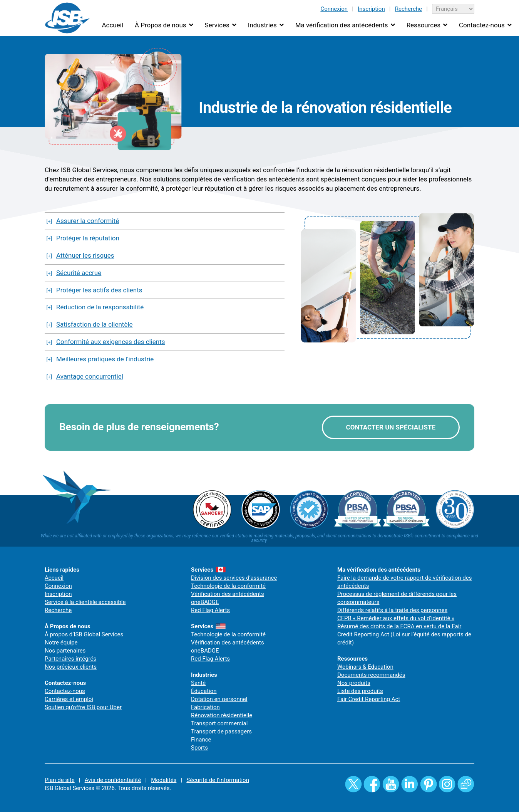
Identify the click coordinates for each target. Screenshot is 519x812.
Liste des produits (360, 691)
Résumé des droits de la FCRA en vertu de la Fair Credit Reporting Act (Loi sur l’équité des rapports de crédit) (404, 634)
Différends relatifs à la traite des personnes (392, 610)
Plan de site (60, 780)
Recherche (409, 9)
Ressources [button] (424, 25)
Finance (201, 740)
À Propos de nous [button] (161, 25)
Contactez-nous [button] (482, 25)
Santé (198, 683)
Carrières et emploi (69, 699)
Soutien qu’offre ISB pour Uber (83, 707)
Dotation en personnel (219, 699)
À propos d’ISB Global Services (84, 634)
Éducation (204, 691)
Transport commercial (219, 723)
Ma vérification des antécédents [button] (342, 25)
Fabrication (205, 707)
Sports (199, 748)
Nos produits (354, 683)
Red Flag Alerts (210, 610)
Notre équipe (61, 643)
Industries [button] (262, 25)
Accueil (112, 25)
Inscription (371, 9)
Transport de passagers (221, 731)
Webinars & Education (365, 667)
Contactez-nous (65, 691)
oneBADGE (205, 602)
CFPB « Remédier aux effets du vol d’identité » (396, 618)
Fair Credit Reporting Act (369, 699)
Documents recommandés (371, 675)
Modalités (164, 780)
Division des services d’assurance (234, 578)
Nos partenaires (65, 651)
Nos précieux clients (71, 667)
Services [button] (217, 25)
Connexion (334, 9)
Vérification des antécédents (228, 594)
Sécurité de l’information (218, 780)
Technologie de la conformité (228, 586)
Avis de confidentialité (113, 780)
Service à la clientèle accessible (85, 602)
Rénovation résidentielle (222, 715)
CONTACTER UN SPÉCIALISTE (391, 427)
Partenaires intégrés (70, 659)
